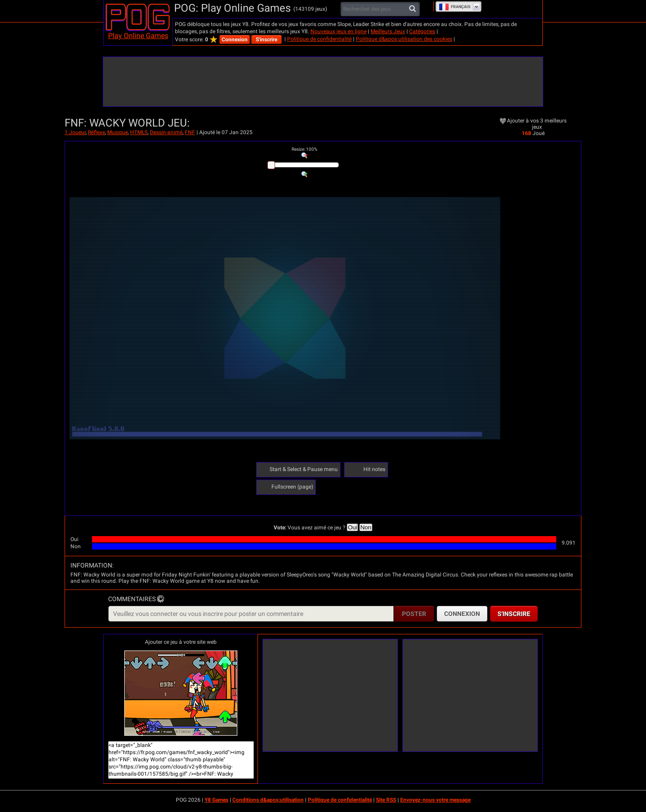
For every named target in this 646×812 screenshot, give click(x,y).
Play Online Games (138, 36)
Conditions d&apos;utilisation (268, 800)
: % (304, 149)
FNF (190, 132)
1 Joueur (75, 132)
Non (366, 527)
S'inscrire (266, 39)
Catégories (422, 31)
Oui (352, 527)
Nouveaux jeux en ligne (338, 31)
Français (455, 7)
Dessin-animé (166, 132)
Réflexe (96, 132)
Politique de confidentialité (319, 39)
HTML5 (139, 132)
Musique (118, 132)
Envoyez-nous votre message (435, 800)
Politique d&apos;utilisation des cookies (404, 39)
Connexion (235, 39)
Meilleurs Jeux (388, 31)
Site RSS (386, 800)
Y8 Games (216, 800)
